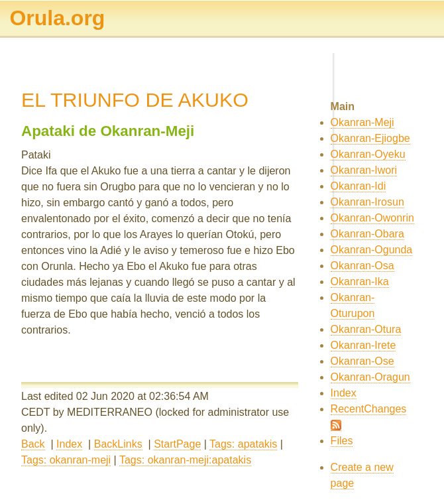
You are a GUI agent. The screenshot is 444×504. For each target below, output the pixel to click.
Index (69, 444)
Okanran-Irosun (367, 202)
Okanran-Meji (362, 122)
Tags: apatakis (243, 444)
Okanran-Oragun (370, 377)
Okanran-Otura (366, 329)
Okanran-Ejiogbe (370, 138)
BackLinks (118, 444)
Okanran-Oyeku (368, 154)
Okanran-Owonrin (372, 218)
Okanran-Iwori (364, 170)
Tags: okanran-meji (66, 460)
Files (342, 441)
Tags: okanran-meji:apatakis (185, 460)
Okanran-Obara (367, 234)
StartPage (177, 444)
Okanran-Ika (360, 282)
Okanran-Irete (363, 345)
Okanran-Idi (359, 186)
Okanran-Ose (362, 361)
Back (33, 444)
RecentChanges (369, 409)
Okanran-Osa (362, 266)
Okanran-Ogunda (372, 250)
